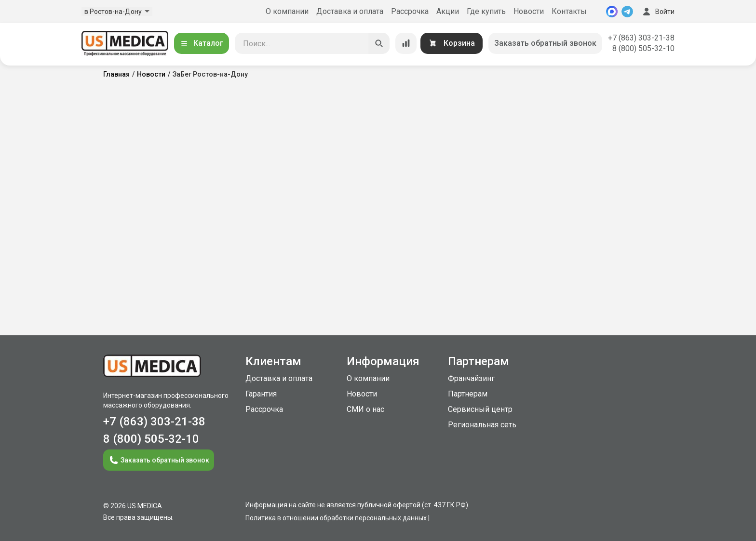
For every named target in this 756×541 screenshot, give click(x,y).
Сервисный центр (480, 409)
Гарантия (261, 394)
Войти (658, 12)
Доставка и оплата (350, 11)
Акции (448, 11)
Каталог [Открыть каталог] (202, 43)
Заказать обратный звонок (545, 43)
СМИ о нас (365, 409)
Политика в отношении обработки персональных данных (336, 518)
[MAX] (612, 12)
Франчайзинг (471, 378)
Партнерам (468, 394)
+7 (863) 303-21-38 (641, 38)
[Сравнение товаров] (406, 43)
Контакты (569, 11)
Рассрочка (410, 11)
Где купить (486, 11)
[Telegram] (627, 12)
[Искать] (379, 43)
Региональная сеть (482, 425)
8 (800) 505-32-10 (643, 48)
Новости (529, 11)
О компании (287, 11)
